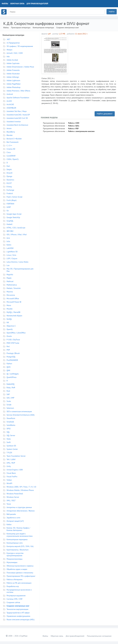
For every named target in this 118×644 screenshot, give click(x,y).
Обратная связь (17, 4)
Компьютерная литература (43, 28)
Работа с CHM (74, 123)
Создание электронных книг (68, 28)
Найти (112, 12)
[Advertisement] (93, 55)
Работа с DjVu (74, 126)
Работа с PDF (73, 129)
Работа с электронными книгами (81, 131)
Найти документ (105, 114)
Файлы (5, 4)
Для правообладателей (37, 4)
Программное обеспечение (54, 123)
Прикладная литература (21, 28)
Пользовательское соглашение (99, 636)
